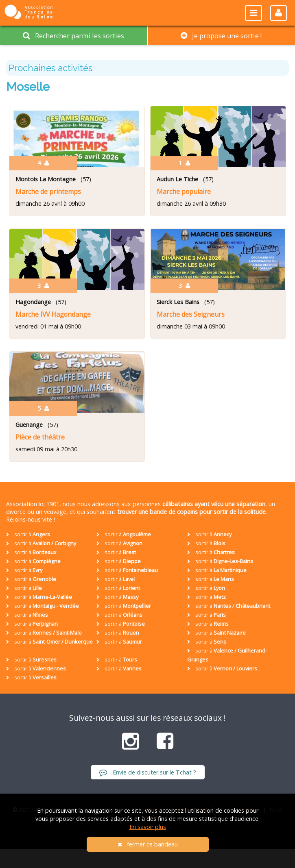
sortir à (28, 534)
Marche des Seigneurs (191, 314)
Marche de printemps (48, 191)
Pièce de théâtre (40, 437)
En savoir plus (148, 827)
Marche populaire (184, 191)
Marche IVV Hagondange (53, 314)
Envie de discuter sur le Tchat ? (148, 772)
